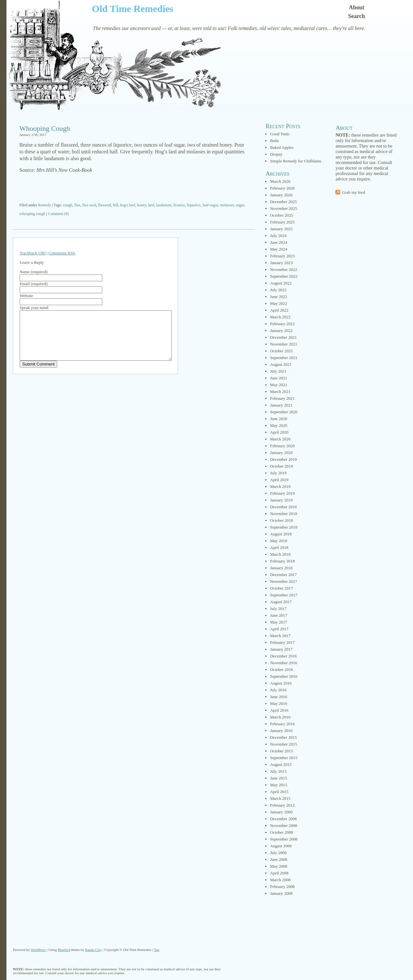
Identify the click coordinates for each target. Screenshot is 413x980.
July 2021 (278, 371)
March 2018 (280, 554)
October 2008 (282, 832)
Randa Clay (94, 950)
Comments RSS (62, 253)
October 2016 (282, 670)
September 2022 (284, 276)
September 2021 (284, 358)
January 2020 (281, 453)
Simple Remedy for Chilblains (296, 161)
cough (68, 205)
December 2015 (283, 737)
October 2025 (282, 215)
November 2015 (284, 744)
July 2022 (278, 290)
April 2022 (279, 310)
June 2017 (279, 615)
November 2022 (284, 269)
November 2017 (284, 581)
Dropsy (276, 154)
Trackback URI (33, 253)
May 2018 (279, 541)
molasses (227, 205)
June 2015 (279, 778)
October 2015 (282, 751)
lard (151, 205)
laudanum (164, 205)
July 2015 (278, 771)
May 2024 (279, 249)
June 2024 (279, 242)
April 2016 (279, 710)
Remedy (45, 205)
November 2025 (284, 208)
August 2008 (281, 846)
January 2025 (281, 229)
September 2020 (284, 412)
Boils (274, 141)
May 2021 (279, 385)
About (357, 7)
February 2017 (282, 642)
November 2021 (284, 344)
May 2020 (279, 425)
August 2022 (281, 283)
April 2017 (279, 629)
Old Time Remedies (133, 9)
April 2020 (279, 432)
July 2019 (278, 473)
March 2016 (280, 717)
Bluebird (64, 950)
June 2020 (279, 419)
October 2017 (282, 588)
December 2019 (283, 459)
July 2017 (278, 609)
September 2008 (284, 839)
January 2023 (281, 263)
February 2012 (282, 805)
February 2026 (282, 188)
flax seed (89, 205)
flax (77, 205)
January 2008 (281, 893)
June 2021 (279, 378)
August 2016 (281, 683)
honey (141, 205)
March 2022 (280, 317)
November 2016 (284, 663)
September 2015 (284, 758)
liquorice (194, 205)
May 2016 (279, 703)
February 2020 (282, 446)
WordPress (38, 950)
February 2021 (282, 398)
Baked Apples (282, 147)
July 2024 (278, 236)
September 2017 (284, 595)
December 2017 (283, 575)
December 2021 (283, 337)
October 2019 (282, 466)
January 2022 (281, 330)
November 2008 (284, 825)
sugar (240, 205)
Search (357, 16)
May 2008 (279, 866)
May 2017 (279, 622)
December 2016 (283, 656)
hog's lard (128, 205)
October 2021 (282, 351)
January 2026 (281, 195)
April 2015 (279, 792)
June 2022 (279, 297)
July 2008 (278, 853)
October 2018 (282, 520)
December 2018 (283, 507)
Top (157, 950)
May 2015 (279, 785)
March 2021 (280, 392)
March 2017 (280, 636)
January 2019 (281, 500)
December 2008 (283, 819)
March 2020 (280, 439)
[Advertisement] (134, 189)
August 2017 (281, 602)
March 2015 (280, 798)
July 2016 (278, 690)
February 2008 (282, 887)
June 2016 (279, 697)
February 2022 (282, 324)
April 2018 (279, 547)
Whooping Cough (45, 128)
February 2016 (282, 724)
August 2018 (281, 534)
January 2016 (281, 731)
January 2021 (281, 405)
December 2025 (283, 202)
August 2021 (281, 364)
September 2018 (284, 527)
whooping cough (32, 214)
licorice (179, 205)
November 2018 (284, 514)
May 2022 (279, 303)
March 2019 (280, 486)
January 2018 (281, 568)
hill (116, 205)
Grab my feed (353, 192)
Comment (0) (58, 214)
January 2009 (281, 812)
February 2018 (282, 561)
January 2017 (281, 649)
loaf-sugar (210, 205)
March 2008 (280, 880)
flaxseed (105, 205)
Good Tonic (280, 134)
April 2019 (279, 480)
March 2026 (280, 181)
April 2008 (279, 873)
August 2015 (281, 764)
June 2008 (279, 859)
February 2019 (282, 493)
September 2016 (284, 676)
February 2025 (282, 222)
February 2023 (282, 256)
